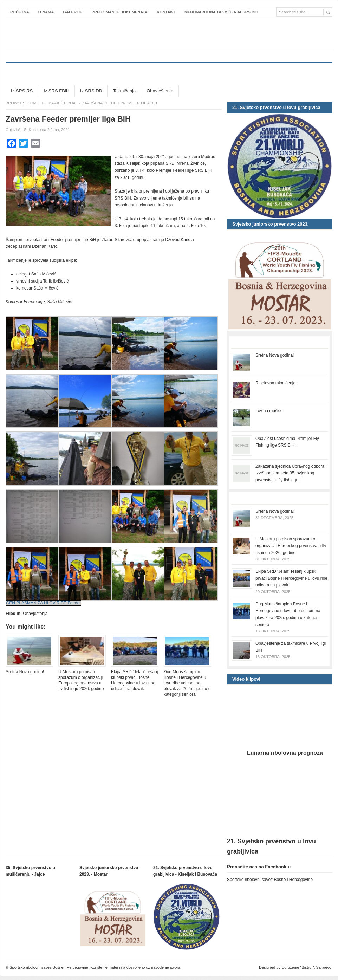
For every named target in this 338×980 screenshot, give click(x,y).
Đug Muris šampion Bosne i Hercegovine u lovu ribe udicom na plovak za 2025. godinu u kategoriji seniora (187, 683)
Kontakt (166, 12)
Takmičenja (124, 91)
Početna (20, 12)
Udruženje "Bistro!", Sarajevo (306, 967)
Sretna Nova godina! (25, 672)
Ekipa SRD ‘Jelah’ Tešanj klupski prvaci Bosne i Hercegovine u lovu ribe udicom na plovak (134, 680)
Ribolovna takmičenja (275, 383)
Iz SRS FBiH (56, 91)
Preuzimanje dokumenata (119, 12)
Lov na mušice (269, 411)
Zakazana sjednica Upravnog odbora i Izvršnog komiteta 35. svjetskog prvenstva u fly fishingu (291, 473)
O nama (46, 12)
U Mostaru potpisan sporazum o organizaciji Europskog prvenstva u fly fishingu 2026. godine (81, 680)
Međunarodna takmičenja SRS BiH (221, 12)
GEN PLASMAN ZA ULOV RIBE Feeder (43, 603)
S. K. (28, 130)
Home (33, 103)
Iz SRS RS (22, 91)
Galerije (73, 12)
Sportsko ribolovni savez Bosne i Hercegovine (169, 34)
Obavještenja (160, 91)
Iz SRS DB (91, 91)
